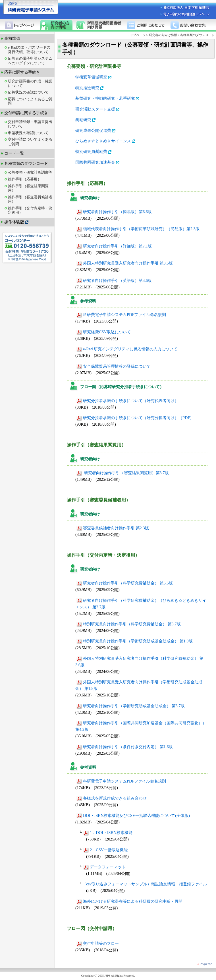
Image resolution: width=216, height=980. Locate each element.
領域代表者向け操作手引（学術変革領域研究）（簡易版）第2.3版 (138, 229)
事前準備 (12, 38)
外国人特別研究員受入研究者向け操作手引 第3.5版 (125, 263)
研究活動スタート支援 (98, 109)
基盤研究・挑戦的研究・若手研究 (108, 98)
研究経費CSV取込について (104, 332)
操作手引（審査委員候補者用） (30, 199)
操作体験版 (17, 222)
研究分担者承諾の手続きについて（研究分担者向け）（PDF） (135, 418)
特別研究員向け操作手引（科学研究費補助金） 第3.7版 (129, 624)
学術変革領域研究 (94, 77)
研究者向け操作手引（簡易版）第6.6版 (114, 212)
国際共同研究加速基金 (98, 162)
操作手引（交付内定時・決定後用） (30, 210)
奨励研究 (86, 120)
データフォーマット (104, 867)
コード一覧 (14, 153)
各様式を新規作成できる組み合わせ (112, 798)
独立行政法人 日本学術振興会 (185, 8)
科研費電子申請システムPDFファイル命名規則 (121, 315)
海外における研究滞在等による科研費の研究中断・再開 (129, 901)
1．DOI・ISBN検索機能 (108, 833)
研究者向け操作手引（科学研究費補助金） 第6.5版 (125, 583)
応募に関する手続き (22, 72)
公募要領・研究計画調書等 (30, 172)
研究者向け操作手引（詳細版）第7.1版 (114, 246)
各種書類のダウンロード (26, 163)
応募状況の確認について (28, 92)
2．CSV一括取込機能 (105, 850)
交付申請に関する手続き (26, 113)
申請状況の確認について (28, 133)
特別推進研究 (90, 88)
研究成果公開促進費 (96, 130)
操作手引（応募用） (25, 179)
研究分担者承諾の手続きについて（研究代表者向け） (127, 401)
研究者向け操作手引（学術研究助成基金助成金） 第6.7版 (131, 706)
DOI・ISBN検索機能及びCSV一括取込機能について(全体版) (133, 815)
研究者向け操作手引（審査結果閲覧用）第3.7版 (123, 473)
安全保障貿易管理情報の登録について (114, 366)
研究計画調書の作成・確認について (30, 83)
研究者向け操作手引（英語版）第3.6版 (114, 280)
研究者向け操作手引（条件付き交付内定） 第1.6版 (125, 747)
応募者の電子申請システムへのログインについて (30, 61)
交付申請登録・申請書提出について (30, 124)
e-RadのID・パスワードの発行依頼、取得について (29, 50)
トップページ (137, 35)
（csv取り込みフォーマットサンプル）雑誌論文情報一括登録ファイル (145, 884)
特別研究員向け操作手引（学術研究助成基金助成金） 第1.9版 (135, 641)
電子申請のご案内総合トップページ (185, 14)
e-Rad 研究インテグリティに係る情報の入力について (127, 349)
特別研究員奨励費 (94, 151)
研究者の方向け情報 (163, 35)
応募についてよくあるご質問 (30, 101)
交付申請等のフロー (98, 943)
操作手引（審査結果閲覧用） (28, 188)
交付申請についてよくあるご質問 (30, 142)
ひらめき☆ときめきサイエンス (106, 141)
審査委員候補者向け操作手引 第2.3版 (113, 528)
